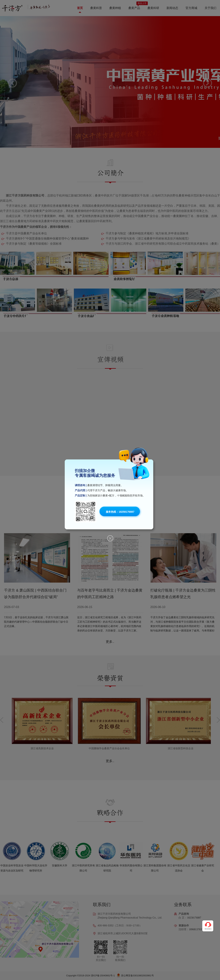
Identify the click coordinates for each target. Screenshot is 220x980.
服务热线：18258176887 (120, 512)
